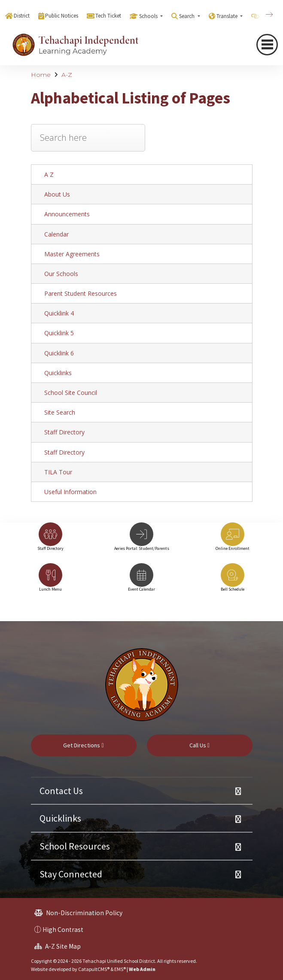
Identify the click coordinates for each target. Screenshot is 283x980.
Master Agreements (72, 254)
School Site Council (71, 393)
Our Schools (61, 274)
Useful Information (70, 492)
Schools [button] (149, 16)
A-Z (67, 75)
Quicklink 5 (59, 333)
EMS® (120, 969)
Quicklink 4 (59, 313)
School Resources (75, 846)
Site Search (60, 412)
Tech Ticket (108, 16)
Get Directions (83, 745)
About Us (57, 194)
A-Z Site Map (58, 946)
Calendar (56, 234)
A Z (49, 174)
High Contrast (63, 930)
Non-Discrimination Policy (78, 913)
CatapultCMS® (94, 969)
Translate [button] (228, 16)
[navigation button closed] (267, 45)
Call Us (199, 745)
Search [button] (187, 16)
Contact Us (61, 791)
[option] (51, 541)
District (22, 16)
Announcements (67, 214)
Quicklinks (58, 373)
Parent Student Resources (81, 293)
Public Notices (62, 16)
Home (41, 75)
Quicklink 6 (59, 353)
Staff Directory (64, 432)
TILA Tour (58, 472)
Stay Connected (71, 874)
